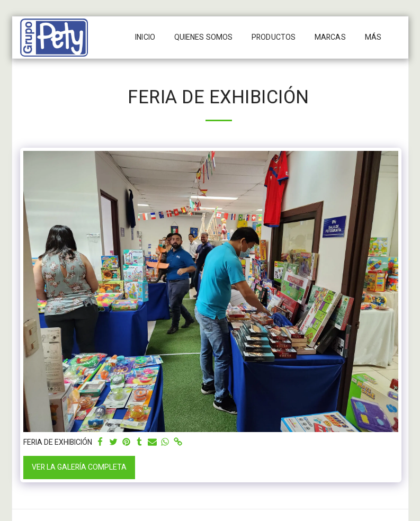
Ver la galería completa (79, 467)
